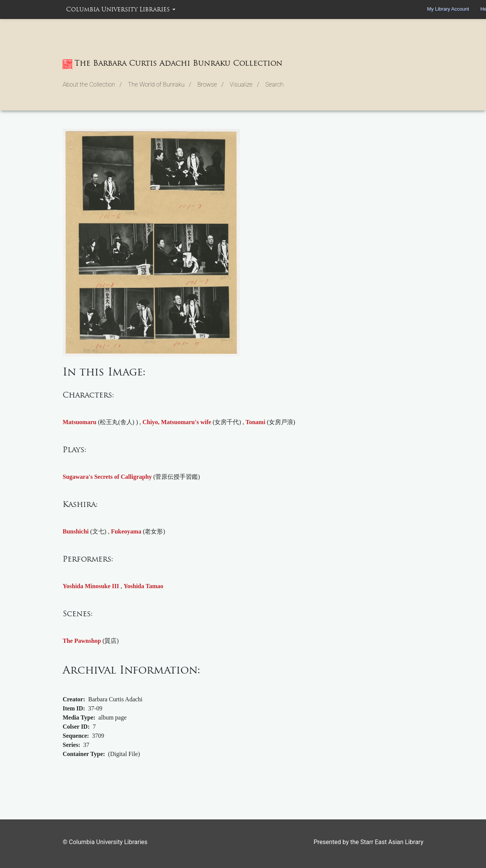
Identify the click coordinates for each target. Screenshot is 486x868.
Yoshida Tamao (144, 586)
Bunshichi (76, 531)
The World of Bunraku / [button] (160, 84)
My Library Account (448, 9)
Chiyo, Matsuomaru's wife (177, 422)
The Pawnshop (82, 641)
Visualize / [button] (245, 84)
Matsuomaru (80, 422)
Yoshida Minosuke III (91, 586)
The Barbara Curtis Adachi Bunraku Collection (173, 64)
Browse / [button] (211, 84)
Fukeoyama (126, 531)
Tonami (256, 422)
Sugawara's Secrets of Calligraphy (107, 477)
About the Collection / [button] (92, 84)
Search (275, 84)
